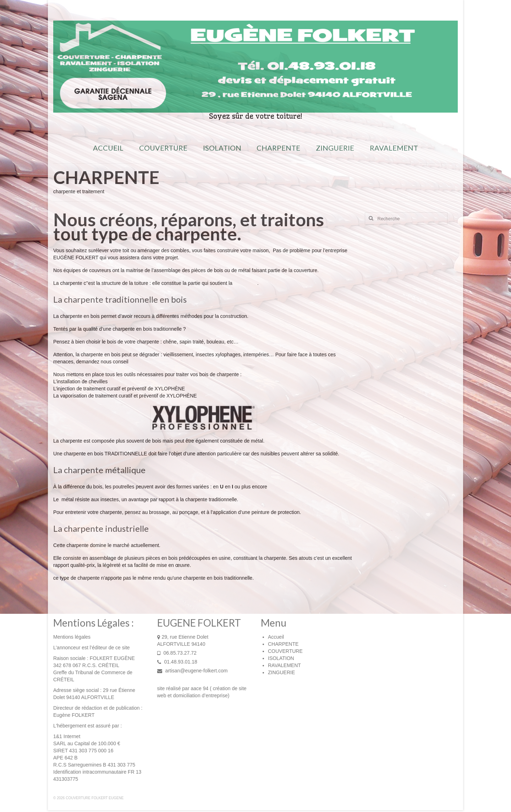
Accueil (276, 637)
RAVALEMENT (284, 665)
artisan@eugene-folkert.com (193, 671)
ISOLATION (281, 658)
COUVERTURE (285, 651)
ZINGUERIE (281, 672)
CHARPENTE (283, 644)
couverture (246, 283)
